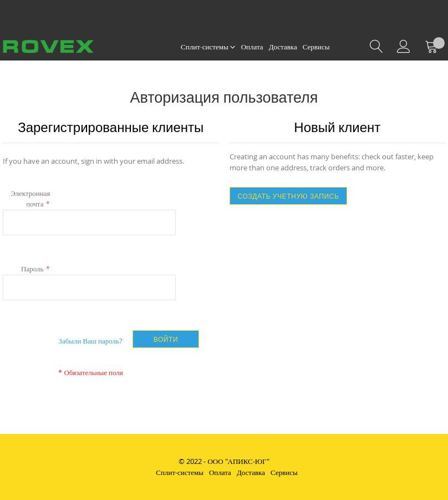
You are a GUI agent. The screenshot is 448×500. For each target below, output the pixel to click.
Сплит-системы (180, 472)
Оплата (220, 472)
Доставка (251, 472)
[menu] (255, 47)
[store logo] (60, 47)
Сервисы (284, 472)
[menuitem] (208, 47)
